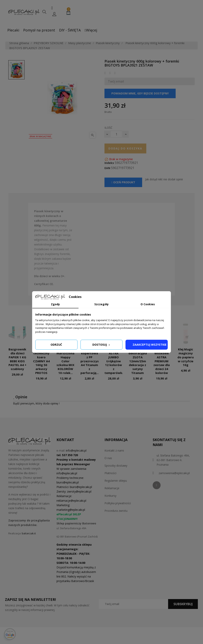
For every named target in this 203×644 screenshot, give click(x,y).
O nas (108, 458)
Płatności (110, 473)
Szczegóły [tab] (101, 304)
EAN (107, 168)
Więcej (91, 30)
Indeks (109, 163)
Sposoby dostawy (116, 466)
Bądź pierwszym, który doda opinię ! (36, 403)
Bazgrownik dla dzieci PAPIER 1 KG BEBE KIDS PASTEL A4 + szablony (17, 359)
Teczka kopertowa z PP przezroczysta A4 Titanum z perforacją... (91, 361)
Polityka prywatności (118, 503)
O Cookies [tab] (148, 304)
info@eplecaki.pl (76, 450)
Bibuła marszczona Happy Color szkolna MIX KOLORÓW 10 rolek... (65, 361)
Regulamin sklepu (116, 481)
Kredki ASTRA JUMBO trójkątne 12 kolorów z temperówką (114, 361)
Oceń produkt (123, 182)
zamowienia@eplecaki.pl (174, 473)
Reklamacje (112, 488)
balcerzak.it (29, 533)
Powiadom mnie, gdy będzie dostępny (140, 93)
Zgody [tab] (55, 304)
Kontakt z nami (114, 450)
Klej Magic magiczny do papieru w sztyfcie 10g (186, 357)
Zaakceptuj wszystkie (150, 345)
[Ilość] (116, 134)
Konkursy (110, 496)
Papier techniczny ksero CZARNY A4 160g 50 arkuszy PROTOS (41, 361)
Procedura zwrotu (116, 511)
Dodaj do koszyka (125, 148)
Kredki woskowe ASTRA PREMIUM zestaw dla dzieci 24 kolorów (162, 361)
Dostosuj (101, 345)
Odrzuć (56, 345)
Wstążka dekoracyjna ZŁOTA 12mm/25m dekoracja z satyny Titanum (138, 361)
